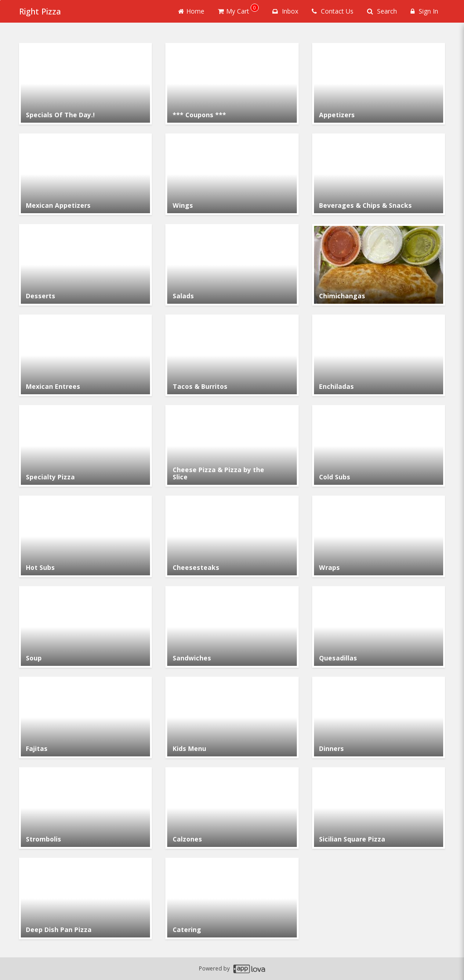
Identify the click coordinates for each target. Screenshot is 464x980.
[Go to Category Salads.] (232, 265)
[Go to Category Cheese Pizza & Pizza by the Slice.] (232, 446)
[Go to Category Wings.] (232, 174)
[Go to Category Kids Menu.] (232, 717)
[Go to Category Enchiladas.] (379, 355)
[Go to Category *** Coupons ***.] (232, 84)
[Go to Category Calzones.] (232, 808)
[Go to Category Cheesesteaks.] (232, 536)
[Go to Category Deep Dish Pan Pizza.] (85, 899)
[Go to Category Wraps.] (379, 536)
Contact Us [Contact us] (333, 11)
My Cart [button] (238, 10)
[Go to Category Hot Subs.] (85, 536)
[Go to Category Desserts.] (85, 265)
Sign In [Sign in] (424, 11)
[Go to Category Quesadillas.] (379, 627)
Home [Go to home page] (191, 11)
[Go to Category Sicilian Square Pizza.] (379, 808)
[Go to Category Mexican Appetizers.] (85, 174)
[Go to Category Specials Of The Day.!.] (85, 84)
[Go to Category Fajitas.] (85, 717)
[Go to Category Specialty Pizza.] (85, 446)
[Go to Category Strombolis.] (85, 808)
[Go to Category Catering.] (232, 899)
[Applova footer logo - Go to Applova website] (249, 969)
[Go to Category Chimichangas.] (379, 265)
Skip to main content (0, 0)
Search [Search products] (382, 11)
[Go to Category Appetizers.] (379, 84)
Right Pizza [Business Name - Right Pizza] (40, 11)
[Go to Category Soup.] (85, 627)
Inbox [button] (285, 11)
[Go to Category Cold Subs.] (379, 446)
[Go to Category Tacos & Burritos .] (232, 355)
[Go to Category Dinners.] (379, 717)
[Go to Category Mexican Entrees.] (85, 355)
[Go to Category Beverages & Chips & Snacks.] (379, 174)
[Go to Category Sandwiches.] (232, 627)
